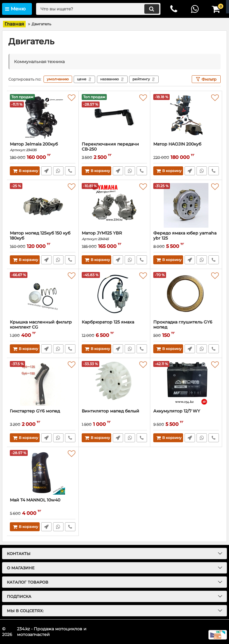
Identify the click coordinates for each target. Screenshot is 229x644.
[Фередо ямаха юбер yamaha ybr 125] (186, 205)
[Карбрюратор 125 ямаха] (114, 294)
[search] (98, 9)
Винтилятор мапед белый (110, 411)
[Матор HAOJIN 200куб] (186, 116)
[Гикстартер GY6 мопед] (43, 383)
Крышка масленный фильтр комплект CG (41, 325)
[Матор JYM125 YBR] (114, 205)
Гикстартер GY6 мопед (35, 411)
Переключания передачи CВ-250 (114, 149)
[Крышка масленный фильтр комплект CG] (43, 294)
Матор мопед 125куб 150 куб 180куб (43, 238)
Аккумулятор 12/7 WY (177, 411)
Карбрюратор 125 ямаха (108, 322)
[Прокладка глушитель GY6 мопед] (186, 294)
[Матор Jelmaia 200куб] (43, 116)
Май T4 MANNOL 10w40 (35, 500)
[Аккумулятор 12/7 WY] (186, 383)
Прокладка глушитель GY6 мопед (183, 325)
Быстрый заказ (46, 171)
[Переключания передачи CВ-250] (114, 116)
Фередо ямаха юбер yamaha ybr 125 (185, 236)
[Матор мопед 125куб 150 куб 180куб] (43, 205)
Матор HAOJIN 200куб (177, 144)
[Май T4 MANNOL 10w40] (43, 472)
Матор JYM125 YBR (114, 236)
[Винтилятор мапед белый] (114, 383)
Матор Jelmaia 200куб (43, 147)
